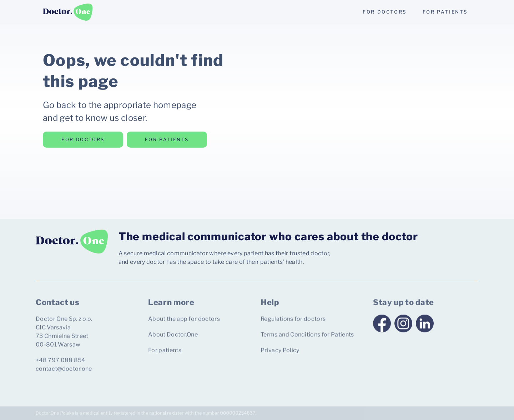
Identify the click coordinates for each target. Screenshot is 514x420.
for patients (445, 12)
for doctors (385, 12)
